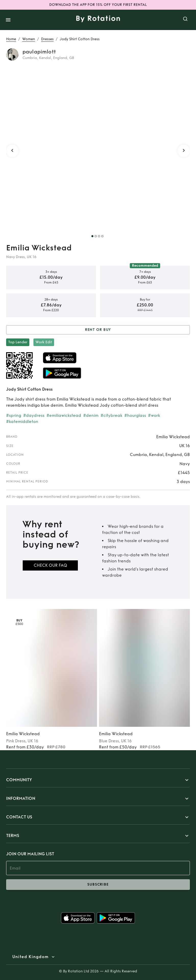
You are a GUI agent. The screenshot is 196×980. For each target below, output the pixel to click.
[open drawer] (8, 20)
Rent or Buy (98, 330)
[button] (98, 780)
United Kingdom (30, 957)
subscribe (98, 885)
